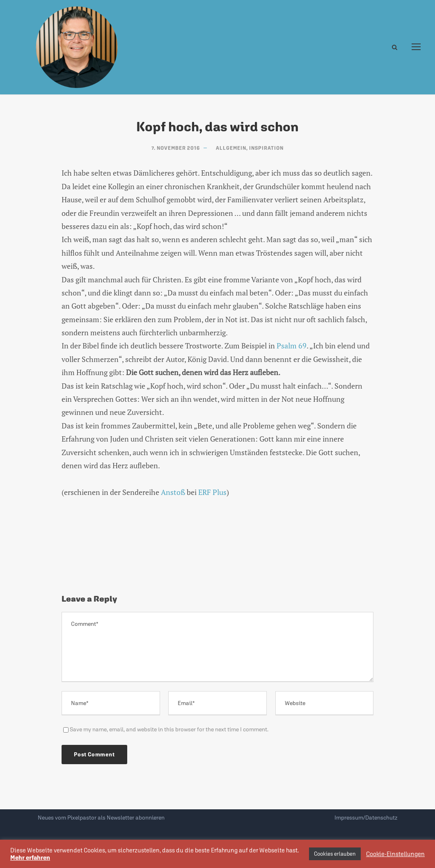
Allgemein (231, 148)
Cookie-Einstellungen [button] (395, 854)
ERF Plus (212, 492)
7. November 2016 (176, 148)
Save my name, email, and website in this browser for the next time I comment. (169, 729)
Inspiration (266, 148)
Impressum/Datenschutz (366, 818)
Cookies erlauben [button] (335, 854)
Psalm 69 (292, 346)
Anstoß (173, 492)
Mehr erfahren (30, 858)
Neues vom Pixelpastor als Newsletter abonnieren (101, 818)
